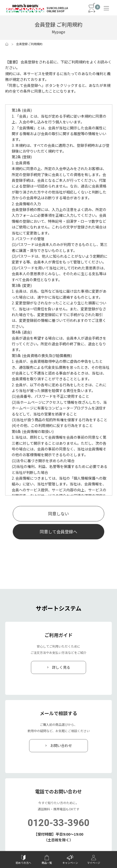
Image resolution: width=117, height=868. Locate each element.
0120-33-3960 (58, 823)
